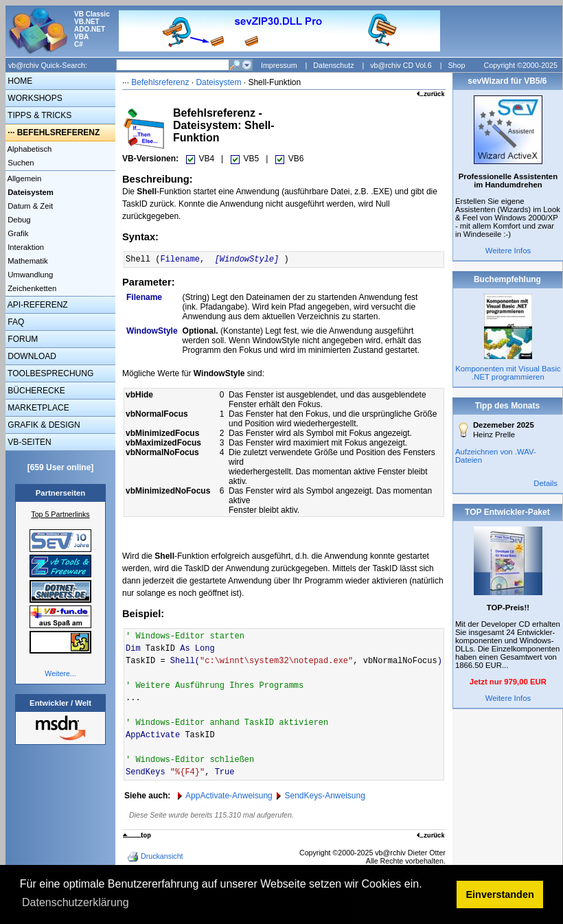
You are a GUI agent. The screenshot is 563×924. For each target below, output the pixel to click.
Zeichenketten (31, 288)
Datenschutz (333, 65)
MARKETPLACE (37, 408)
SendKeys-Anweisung (324, 796)
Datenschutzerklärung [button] (76, 902)
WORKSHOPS (34, 98)
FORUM (22, 339)
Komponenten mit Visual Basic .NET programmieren (508, 373)
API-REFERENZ (37, 305)
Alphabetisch (28, 149)
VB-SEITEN (28, 442)
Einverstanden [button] (500, 894)
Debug (18, 220)
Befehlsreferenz (160, 82)
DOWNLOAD (31, 356)
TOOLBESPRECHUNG (49, 373)
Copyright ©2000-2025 (521, 65)
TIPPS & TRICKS (38, 115)
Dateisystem (218, 82)
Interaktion (25, 247)
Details (545, 483)
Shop (456, 65)
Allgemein (23, 178)
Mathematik (27, 261)
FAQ (15, 322)
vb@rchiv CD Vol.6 (401, 65)
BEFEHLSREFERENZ (59, 132)
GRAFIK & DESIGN (43, 425)
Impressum (279, 65)
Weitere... (60, 673)
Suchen (20, 163)
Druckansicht (157, 857)
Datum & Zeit (29, 206)
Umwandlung (29, 275)
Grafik (17, 233)
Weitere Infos (508, 251)
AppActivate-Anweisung (229, 796)
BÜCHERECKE (35, 391)
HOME (19, 81)
